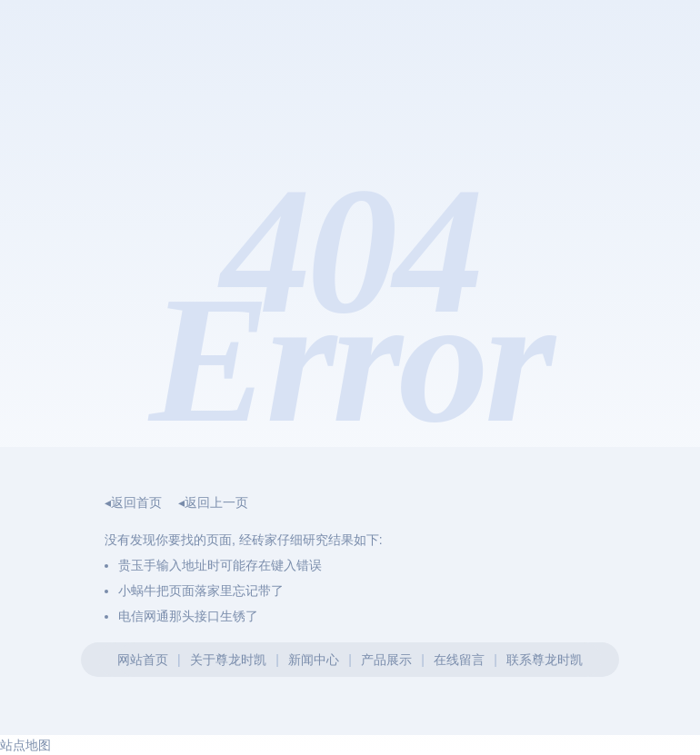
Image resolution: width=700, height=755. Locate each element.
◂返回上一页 (213, 502)
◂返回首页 (133, 502)
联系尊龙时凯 (545, 660)
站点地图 (25, 745)
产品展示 (386, 660)
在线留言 (459, 660)
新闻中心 (314, 660)
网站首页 (143, 660)
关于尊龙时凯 (228, 660)
